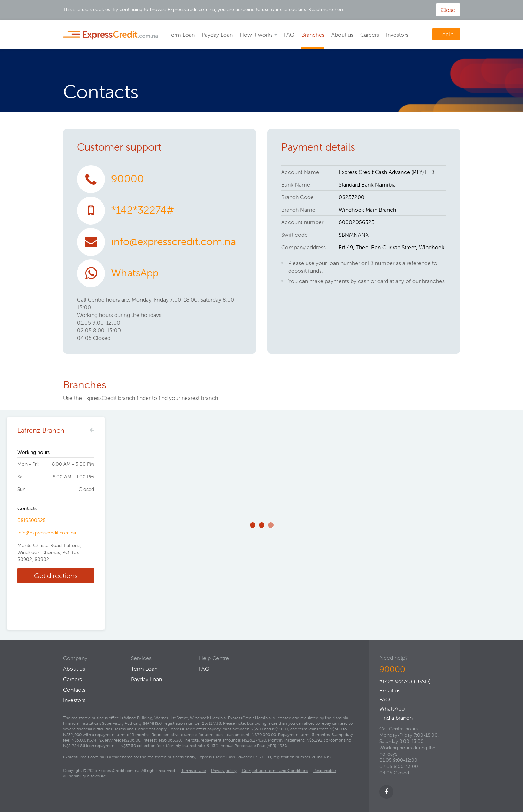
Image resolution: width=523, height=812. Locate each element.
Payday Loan (217, 35)
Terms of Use (194, 770)
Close (448, 10)
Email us (390, 690)
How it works (256, 35)
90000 (128, 179)
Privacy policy (224, 770)
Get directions (56, 575)
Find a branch (396, 718)
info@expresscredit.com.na (174, 241)
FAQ (289, 35)
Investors (397, 35)
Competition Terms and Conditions (275, 770)
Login (446, 34)
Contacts (74, 690)
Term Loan (182, 35)
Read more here (326, 9)
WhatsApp (135, 273)
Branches (313, 35)
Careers (370, 35)
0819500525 (32, 520)
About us (342, 35)
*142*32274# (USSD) (405, 681)
